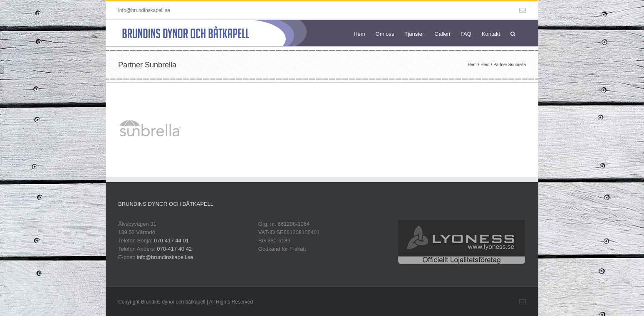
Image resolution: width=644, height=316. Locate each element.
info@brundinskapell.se (144, 10)
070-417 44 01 (171, 241)
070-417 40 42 (174, 249)
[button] (513, 33)
